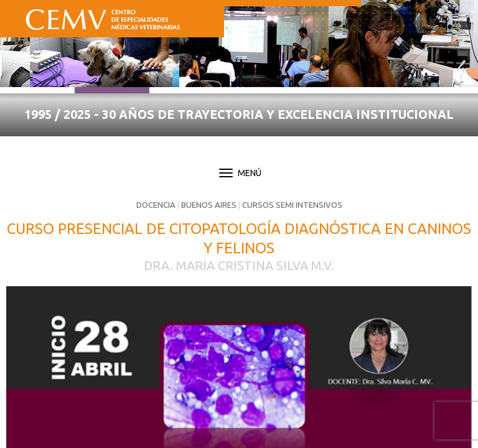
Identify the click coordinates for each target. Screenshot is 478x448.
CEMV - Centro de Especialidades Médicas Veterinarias (103, 17)
